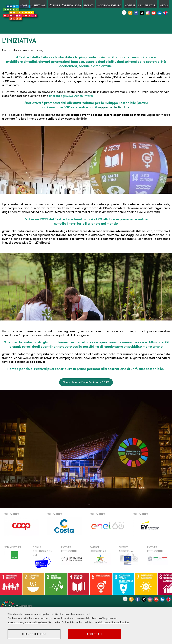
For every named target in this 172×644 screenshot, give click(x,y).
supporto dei (114, 107)
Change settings (34, 634)
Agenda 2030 (12, 77)
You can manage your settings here (27, 622)
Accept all (94, 634)
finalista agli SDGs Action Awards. (71, 96)
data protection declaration (113, 622)
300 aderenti (74, 107)
